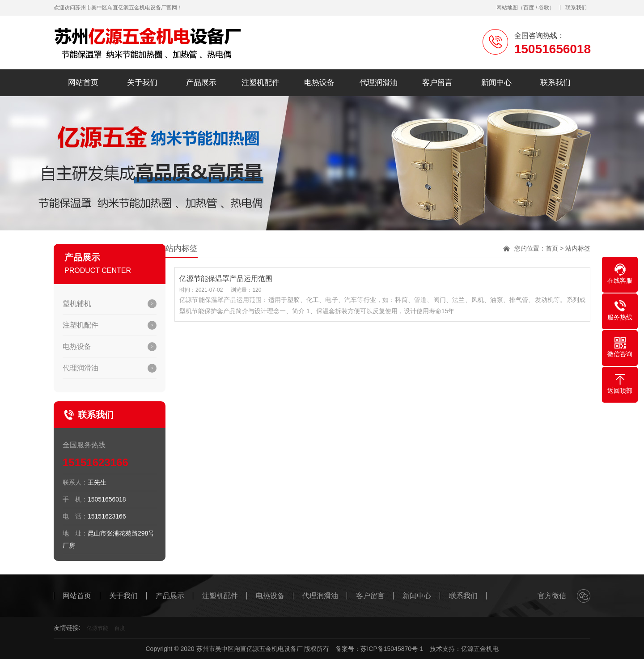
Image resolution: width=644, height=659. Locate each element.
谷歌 (544, 8)
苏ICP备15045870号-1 (392, 649)
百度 (529, 8)
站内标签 (578, 248)
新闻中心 (496, 83)
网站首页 (83, 83)
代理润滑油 (379, 83)
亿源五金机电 (480, 649)
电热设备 (319, 83)
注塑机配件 (261, 83)
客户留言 (437, 83)
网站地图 (507, 8)
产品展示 (201, 83)
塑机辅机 (77, 304)
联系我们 (576, 8)
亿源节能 (97, 628)
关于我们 (142, 83)
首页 (552, 248)
